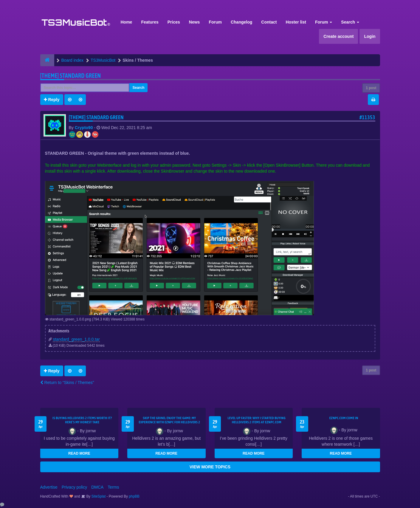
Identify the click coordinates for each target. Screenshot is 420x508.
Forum (215, 22)
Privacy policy (75, 487)
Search (350, 22)
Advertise (49, 487)
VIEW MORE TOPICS (210, 467)
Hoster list (296, 22)
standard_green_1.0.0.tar (76, 339)
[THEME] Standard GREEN (71, 76)
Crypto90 (84, 128)
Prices (174, 22)
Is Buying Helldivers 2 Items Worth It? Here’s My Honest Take (82, 420)
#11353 (367, 117)
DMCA (97, 487)
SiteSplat (98, 496)
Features (150, 22)
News (194, 22)
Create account (338, 36)
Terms (113, 487)
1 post (371, 88)
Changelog (241, 22)
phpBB (134, 496)
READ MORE (79, 453)
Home (127, 22)
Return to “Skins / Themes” (67, 382)
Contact (269, 22)
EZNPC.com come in (344, 418)
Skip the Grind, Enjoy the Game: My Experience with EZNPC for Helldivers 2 (169, 420)
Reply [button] (52, 100)
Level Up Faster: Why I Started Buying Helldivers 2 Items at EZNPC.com (257, 420)
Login (370, 36)
